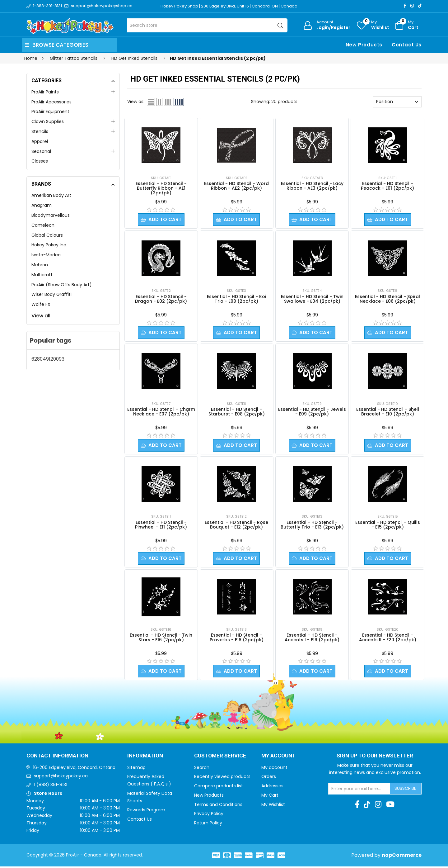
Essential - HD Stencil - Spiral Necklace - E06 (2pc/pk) (387, 299)
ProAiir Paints (45, 92)
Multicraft (42, 275)
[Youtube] (390, 806)
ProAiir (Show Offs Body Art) (62, 285)
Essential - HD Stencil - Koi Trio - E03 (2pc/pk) (236, 299)
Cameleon (43, 225)
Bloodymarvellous (51, 215)
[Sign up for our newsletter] (359, 790)
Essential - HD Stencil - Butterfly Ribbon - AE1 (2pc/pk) (161, 188)
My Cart (270, 797)
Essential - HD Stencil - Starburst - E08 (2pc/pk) (237, 412)
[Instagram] (412, 6)
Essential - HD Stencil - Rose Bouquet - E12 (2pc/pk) (236, 526)
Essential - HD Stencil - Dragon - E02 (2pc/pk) (161, 299)
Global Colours (47, 235)
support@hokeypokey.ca (61, 777)
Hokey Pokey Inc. (49, 245)
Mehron (40, 265)
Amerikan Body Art (51, 195)
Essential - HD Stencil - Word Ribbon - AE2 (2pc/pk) (236, 186)
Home (31, 58)
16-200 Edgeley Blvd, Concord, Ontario (74, 769)
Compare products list (219, 787)
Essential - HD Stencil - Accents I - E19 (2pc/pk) (312, 639)
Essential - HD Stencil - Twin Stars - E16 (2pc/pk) (161, 639)
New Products (364, 45)
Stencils (40, 131)
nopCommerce (402, 857)
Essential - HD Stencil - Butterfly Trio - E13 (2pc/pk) (312, 526)
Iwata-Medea (46, 255)
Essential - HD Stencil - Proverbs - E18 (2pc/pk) (237, 639)
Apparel (40, 141)
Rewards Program (146, 811)
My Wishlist (273, 806)
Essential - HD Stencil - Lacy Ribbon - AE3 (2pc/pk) (312, 186)
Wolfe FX (41, 304)
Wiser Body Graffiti (51, 294)
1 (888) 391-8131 (51, 786)
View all (41, 316)
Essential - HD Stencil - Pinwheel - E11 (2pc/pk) (161, 526)
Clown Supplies (48, 121)
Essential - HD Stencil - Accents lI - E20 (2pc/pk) (388, 639)
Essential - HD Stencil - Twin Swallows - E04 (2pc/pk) (312, 299)
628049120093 (48, 359)
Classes (40, 161)
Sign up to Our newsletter (375, 757)
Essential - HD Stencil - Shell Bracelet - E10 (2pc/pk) (388, 412)
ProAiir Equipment (50, 111)
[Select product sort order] (397, 102)
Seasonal (41, 151)
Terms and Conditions (218, 806)
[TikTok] (420, 6)
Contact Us (407, 45)
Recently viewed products (222, 778)
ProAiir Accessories (51, 102)
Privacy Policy (209, 815)
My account (274, 769)
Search (202, 769)
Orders (269, 778)
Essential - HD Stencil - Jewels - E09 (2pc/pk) (312, 412)
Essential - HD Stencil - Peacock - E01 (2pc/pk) (387, 186)
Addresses (272, 787)
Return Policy (208, 824)
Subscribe (405, 790)
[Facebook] (405, 6)
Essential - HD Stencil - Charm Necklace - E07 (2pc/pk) (161, 412)
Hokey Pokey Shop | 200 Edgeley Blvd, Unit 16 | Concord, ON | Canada (229, 6)
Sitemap (136, 769)
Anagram (42, 205)
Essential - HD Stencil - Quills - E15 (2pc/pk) (388, 526)
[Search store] (207, 25)
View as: (136, 102)
